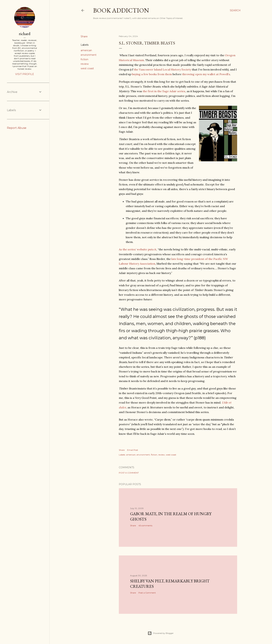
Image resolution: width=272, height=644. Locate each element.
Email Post (133, 450)
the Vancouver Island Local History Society (163, 69)
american (86, 50)
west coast (87, 68)
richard (25, 34)
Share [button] (84, 36)
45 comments (145, 525)
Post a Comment (129, 473)
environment (89, 55)
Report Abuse (17, 128)
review (85, 64)
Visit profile (25, 74)
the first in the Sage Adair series (164, 91)
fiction (84, 59)
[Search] (235, 10)
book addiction (121, 10)
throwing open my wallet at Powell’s (206, 74)
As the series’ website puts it (138, 249)
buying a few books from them (152, 74)
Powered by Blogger (161, 633)
